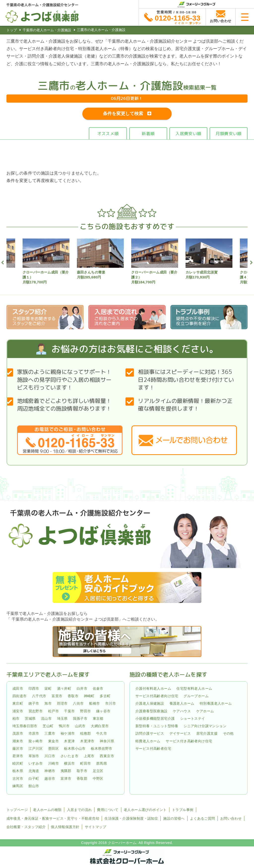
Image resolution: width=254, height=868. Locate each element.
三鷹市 (50, 733)
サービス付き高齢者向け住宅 (189, 741)
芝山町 (48, 726)
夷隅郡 (66, 771)
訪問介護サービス (150, 733)
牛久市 (102, 733)
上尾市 (89, 756)
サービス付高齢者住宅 (153, 748)
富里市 (57, 696)
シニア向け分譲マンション (205, 726)
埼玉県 (62, 718)
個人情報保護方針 (65, 827)
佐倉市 (98, 688)
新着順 (148, 134)
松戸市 (53, 711)
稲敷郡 (85, 733)
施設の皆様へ (174, 818)
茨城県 (30, 718)
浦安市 (18, 711)
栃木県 (18, 771)
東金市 (53, 741)
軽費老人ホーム (148, 741)
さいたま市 (69, 756)
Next (251, 262)
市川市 (111, 704)
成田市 (18, 688)
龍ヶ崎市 (36, 741)
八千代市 (39, 696)
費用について (108, 810)
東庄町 (18, 704)
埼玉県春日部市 (25, 726)
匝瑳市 (62, 704)
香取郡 (82, 778)
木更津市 (87, 741)
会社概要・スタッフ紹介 (26, 827)
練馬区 (18, 786)
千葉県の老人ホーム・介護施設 (47, 30)
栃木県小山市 (75, 748)
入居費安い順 (188, 134)
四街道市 (20, 696)
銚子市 (34, 704)
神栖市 (50, 771)
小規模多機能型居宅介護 (155, 718)
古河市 (18, 778)
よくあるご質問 (203, 818)
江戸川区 (36, 748)
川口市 (50, 756)
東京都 (98, 718)
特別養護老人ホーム (216, 704)
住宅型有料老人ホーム (194, 688)
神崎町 (89, 696)
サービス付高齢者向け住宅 (157, 696)
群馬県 (102, 763)
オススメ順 (108, 134)
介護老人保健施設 (150, 704)
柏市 (16, 718)
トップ (12, 30)
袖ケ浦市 (68, 733)
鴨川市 (64, 726)
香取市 (73, 696)
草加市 (34, 756)
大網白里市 (100, 726)
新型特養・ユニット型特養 (157, 726)
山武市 (80, 726)
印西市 (34, 688)
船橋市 (94, 704)
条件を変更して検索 (123, 114)
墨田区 (53, 748)
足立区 (98, 771)
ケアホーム (205, 711)
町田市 (85, 763)
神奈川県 (107, 741)
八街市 (78, 704)
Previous (3, 262)
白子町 (34, 778)
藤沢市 (18, 748)
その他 (228, 733)
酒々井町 (64, 688)
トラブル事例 (183, 810)
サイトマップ (95, 827)
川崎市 (53, 763)
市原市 (34, 733)
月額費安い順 (228, 134)
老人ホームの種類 (47, 810)
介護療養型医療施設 (152, 711)
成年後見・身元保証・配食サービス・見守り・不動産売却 (53, 818)
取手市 (82, 771)
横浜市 (69, 763)
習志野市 (36, 711)
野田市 (85, 711)
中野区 (98, 778)
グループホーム (196, 696)
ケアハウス (182, 711)
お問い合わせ (231, 818)
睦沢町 (18, 763)
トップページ (17, 810)
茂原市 (18, 733)
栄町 (48, 688)
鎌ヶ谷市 (103, 711)
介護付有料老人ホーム (153, 688)
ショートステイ (193, 718)
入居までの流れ (79, 810)
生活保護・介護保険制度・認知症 (131, 818)
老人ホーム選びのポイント (145, 810)
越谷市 (50, 778)
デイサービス (180, 733)
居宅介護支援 (207, 733)
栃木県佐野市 (101, 748)
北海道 (34, 771)
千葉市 (69, 711)
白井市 (82, 688)
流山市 (46, 718)
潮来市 (18, 741)
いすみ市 (36, 763)
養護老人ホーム (182, 704)
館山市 (34, 786)
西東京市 (107, 756)
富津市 (66, 778)
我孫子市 (80, 718)
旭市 (48, 704)
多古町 (105, 696)
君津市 (18, 756)
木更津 (69, 741)
